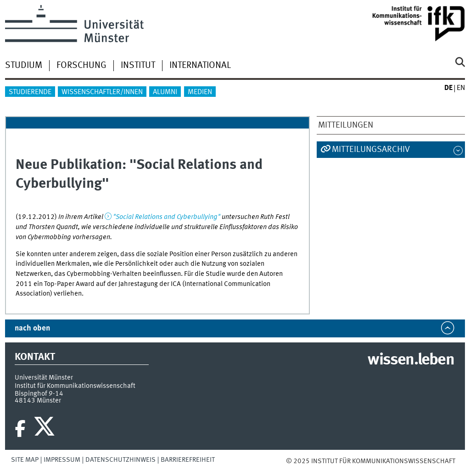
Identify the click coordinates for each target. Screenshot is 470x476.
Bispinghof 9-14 (39, 394)
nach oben (32, 328)
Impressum (62, 460)
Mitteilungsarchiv (371, 150)
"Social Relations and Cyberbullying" (167, 217)
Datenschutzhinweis (120, 460)
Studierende (30, 92)
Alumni (165, 92)
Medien (200, 92)
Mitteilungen (346, 125)
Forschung (81, 66)
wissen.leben (411, 360)
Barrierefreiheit (188, 460)
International (200, 66)
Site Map (25, 460)
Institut (138, 66)
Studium (24, 66)
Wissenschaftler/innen (102, 92)
